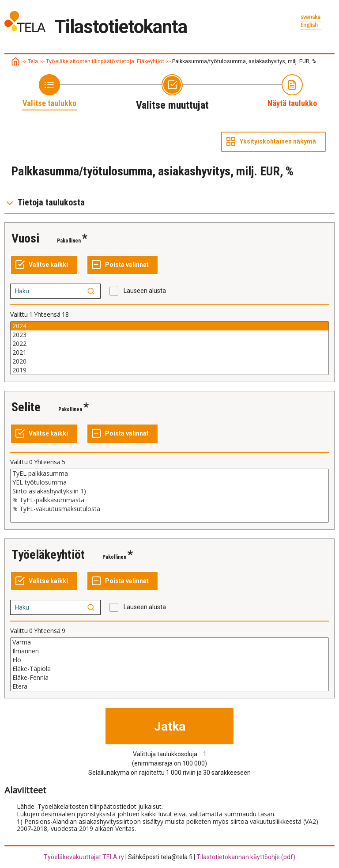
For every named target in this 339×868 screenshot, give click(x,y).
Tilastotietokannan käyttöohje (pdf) (246, 857)
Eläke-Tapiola (169, 669)
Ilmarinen (169, 651)
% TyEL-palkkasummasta (169, 500)
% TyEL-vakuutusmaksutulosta (169, 509)
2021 (169, 353)
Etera (169, 686)
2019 (169, 370)
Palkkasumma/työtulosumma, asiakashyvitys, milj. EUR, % (244, 61)
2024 (169, 326)
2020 (169, 361)
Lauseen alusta (145, 291)
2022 (169, 344)
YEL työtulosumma (169, 482)
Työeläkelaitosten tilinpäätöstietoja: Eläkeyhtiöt (105, 61)
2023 (169, 335)
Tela (33, 61)
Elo (169, 660)
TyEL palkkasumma (169, 474)
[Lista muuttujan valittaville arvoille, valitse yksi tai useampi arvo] (169, 348)
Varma (169, 642)
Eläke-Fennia (169, 678)
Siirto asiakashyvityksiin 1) (169, 491)
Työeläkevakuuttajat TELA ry (84, 857)
